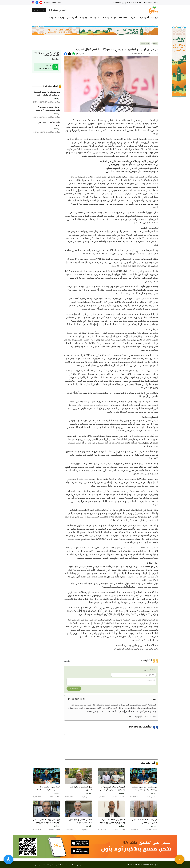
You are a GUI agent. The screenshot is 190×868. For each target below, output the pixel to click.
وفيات (61, 18)
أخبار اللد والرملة (109, 18)
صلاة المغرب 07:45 (53, 2)
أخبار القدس (72, 18)
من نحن (80, 865)
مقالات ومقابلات (145, 43)
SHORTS (123, 18)
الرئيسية (155, 18)
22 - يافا (119, 2)
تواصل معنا (70, 865)
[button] (182, 28)
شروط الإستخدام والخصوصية (42, 865)
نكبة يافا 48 (95, 18)
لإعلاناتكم (59, 865)
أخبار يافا (134, 18)
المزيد (53, 18)
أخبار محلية (144, 18)
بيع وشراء (83, 18)
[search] (57, 10)
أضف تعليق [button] (74, 689)
